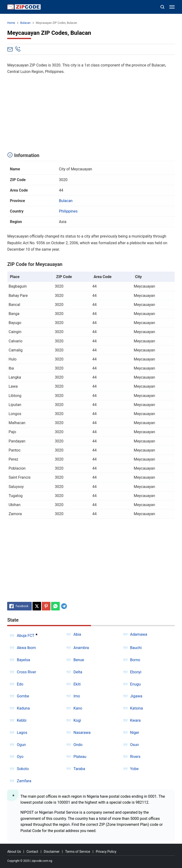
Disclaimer (52, 852)
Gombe (23, 696)
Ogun (21, 745)
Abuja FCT (25, 636)
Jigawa (136, 696)
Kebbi (21, 720)
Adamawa (139, 634)
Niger (135, 733)
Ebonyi (136, 672)
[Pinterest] (46, 606)
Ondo (78, 745)
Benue (79, 660)
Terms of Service (78, 852)
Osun (135, 745)
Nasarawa (82, 733)
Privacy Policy (106, 852)
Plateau (80, 757)
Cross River (26, 672)
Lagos (22, 733)
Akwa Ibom (26, 648)
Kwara (135, 720)
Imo (77, 696)
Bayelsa (23, 660)
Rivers (135, 757)
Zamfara (24, 781)
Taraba (79, 769)
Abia (77, 634)
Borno (135, 660)
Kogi (77, 720)
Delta (78, 672)
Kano (78, 708)
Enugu (136, 684)
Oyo (20, 757)
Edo (20, 684)
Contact (32, 852)
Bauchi (136, 648)
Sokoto (23, 769)
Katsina (137, 708)
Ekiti (77, 684)
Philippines (68, 211)
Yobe (134, 769)
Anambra (81, 648)
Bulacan (66, 201)
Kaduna (23, 708)
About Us (14, 852)
